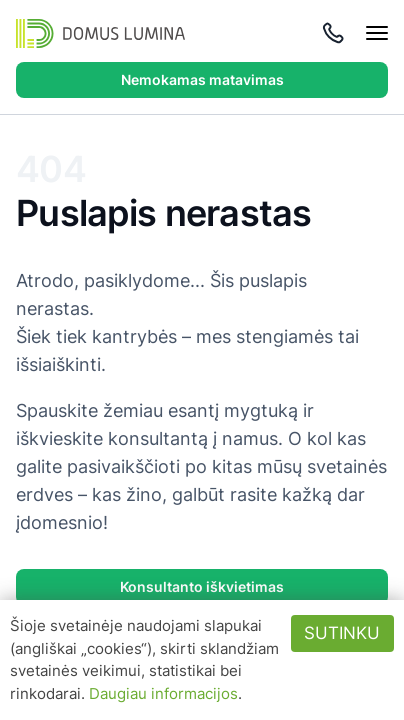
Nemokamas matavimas (202, 79)
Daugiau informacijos (163, 693)
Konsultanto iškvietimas (202, 586)
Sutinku (342, 633)
